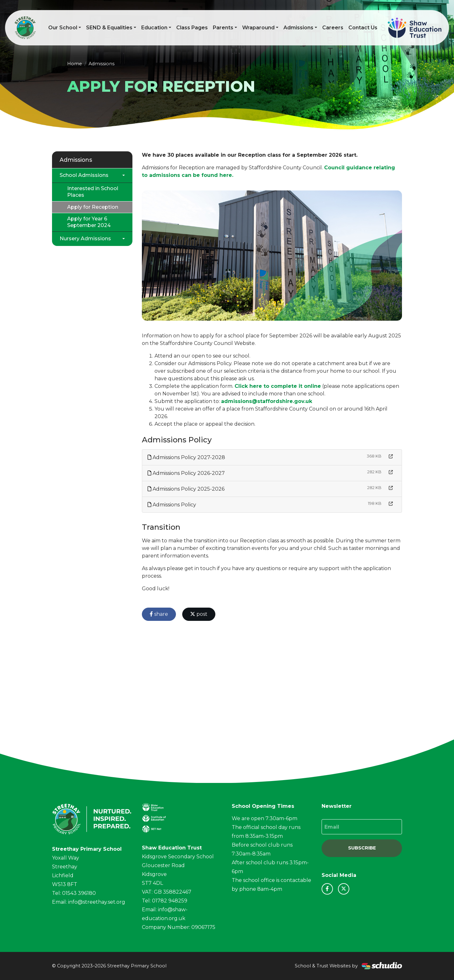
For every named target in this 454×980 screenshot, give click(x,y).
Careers (333, 28)
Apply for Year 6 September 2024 (89, 222)
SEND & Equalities (109, 28)
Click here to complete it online (278, 386)
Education (154, 28)
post (199, 614)
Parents (223, 28)
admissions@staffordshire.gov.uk (267, 401)
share (159, 614)
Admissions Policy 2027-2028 (186, 457)
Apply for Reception (93, 207)
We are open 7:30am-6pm (265, 818)
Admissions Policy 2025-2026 (186, 489)
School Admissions (84, 175)
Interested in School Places (93, 192)
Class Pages (192, 28)
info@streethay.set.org (97, 902)
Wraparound (258, 28)
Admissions (298, 28)
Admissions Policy (172, 505)
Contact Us (363, 28)
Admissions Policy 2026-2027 (186, 473)
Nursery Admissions (85, 239)
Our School (63, 28)
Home (75, 64)
